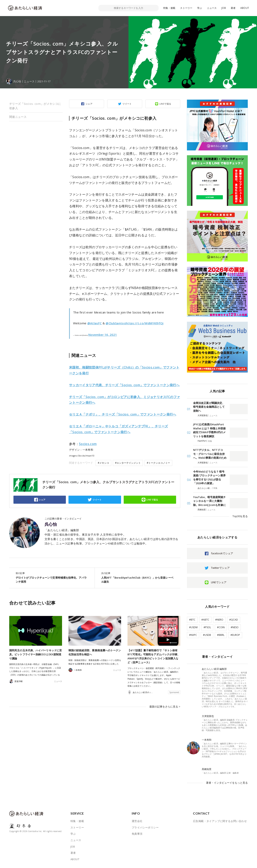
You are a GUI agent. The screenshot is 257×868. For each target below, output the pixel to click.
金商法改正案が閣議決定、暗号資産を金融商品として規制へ (209, 407)
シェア (89, 104)
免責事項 (137, 834)
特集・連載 (169, 8)
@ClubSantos (116, 323)
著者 (233, 8)
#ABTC (205, 620)
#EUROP (235, 635)
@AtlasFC (95, 323)
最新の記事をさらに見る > (165, 707)
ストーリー (186, 8)
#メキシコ (103, 463)
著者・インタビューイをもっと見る (227, 783)
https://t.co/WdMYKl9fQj (145, 323)
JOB (224, 8)
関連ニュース (18, 117)
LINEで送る (165, 104)
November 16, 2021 (103, 335)
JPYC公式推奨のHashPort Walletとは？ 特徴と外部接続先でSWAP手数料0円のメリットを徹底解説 (209, 430)
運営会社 (137, 821)
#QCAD (234, 620)
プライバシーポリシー (145, 827)
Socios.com (88, 444)
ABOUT (245, 8)
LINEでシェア (219, 582)
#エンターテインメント (128, 463)
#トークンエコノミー (158, 463)
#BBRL (221, 635)
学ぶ (200, 8)
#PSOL (207, 627)
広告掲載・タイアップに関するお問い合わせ (220, 821)
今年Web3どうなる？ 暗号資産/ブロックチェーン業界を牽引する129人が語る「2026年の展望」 (209, 477)
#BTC (192, 620)
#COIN (221, 627)
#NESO (235, 627)
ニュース (212, 8)
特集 (210, 441)
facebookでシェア (222, 553)
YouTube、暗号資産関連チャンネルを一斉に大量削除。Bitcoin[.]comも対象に (210, 501)
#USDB (207, 635)
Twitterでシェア (220, 568)
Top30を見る (240, 516)
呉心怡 (51, 524)
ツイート (127, 104)
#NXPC (193, 635)
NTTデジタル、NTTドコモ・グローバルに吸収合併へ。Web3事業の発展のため (210, 454)
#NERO (219, 620)
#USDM (193, 627)
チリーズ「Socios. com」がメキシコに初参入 (35, 106)
